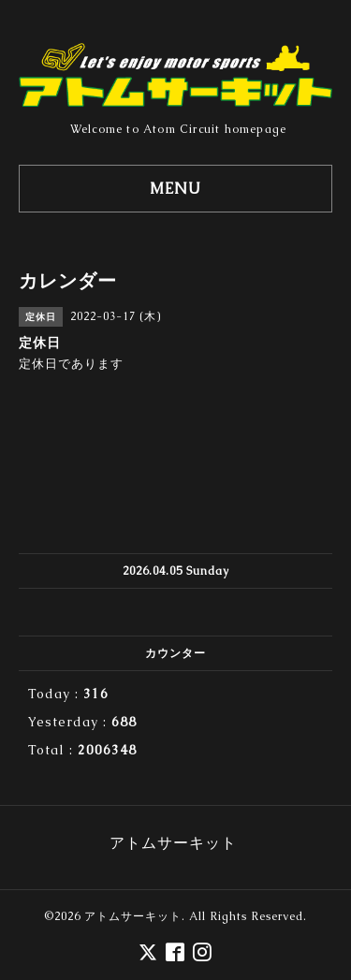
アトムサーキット (133, 916)
